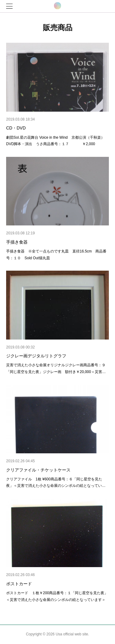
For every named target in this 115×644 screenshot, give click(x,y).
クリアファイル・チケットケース (38, 470)
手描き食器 (17, 242)
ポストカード (19, 584)
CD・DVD (16, 128)
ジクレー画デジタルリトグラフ (36, 356)
